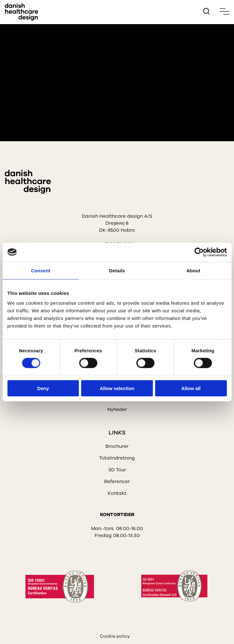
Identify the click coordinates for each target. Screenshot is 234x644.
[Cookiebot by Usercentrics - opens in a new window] (199, 252)
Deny (43, 388)
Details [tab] (117, 270)
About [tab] (193, 270)
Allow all (191, 388)
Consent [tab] (41, 270)
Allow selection (117, 388)
